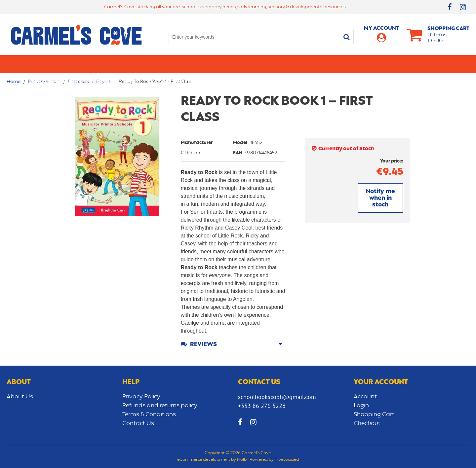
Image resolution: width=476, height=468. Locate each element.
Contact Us (138, 423)
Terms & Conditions (149, 414)
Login (361, 406)
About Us (20, 397)
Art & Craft (224, 64)
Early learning (313, 64)
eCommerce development (204, 460)
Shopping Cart (374, 414)
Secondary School (112, 64)
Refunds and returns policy (160, 406)
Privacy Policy (141, 397)
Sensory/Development (375, 64)
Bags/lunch (266, 64)
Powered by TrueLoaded (274, 460)
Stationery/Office (173, 64)
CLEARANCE (430, 64)
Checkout (367, 423)
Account (365, 397)
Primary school (53, 64)
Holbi (242, 460)
